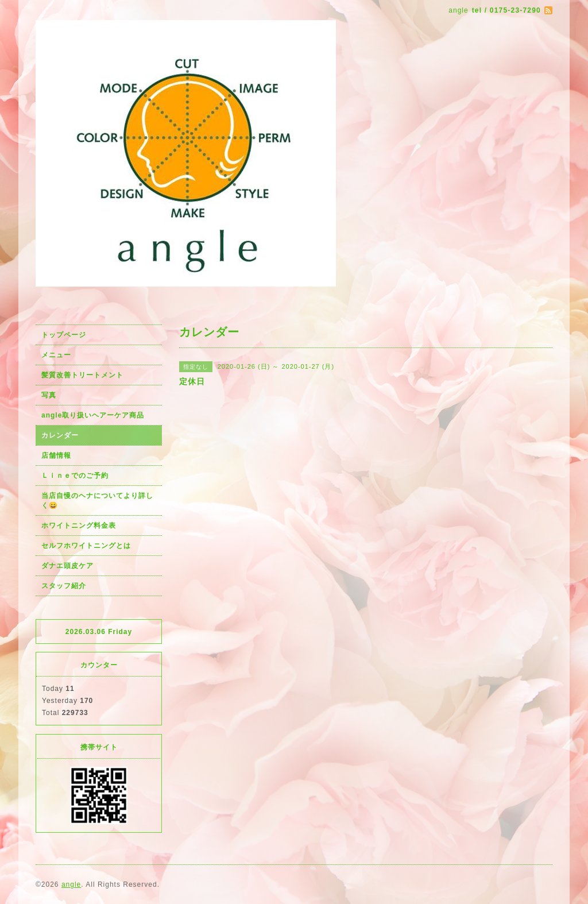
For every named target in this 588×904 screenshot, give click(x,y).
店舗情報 (56, 455)
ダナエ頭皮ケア (67, 566)
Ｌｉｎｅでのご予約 (75, 476)
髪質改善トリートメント (82, 375)
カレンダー (60, 435)
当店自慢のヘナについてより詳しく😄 (97, 501)
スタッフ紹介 (64, 586)
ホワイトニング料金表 (79, 526)
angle (71, 884)
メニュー (56, 355)
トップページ (64, 335)
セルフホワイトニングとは (86, 546)
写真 (49, 395)
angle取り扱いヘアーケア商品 (93, 415)
